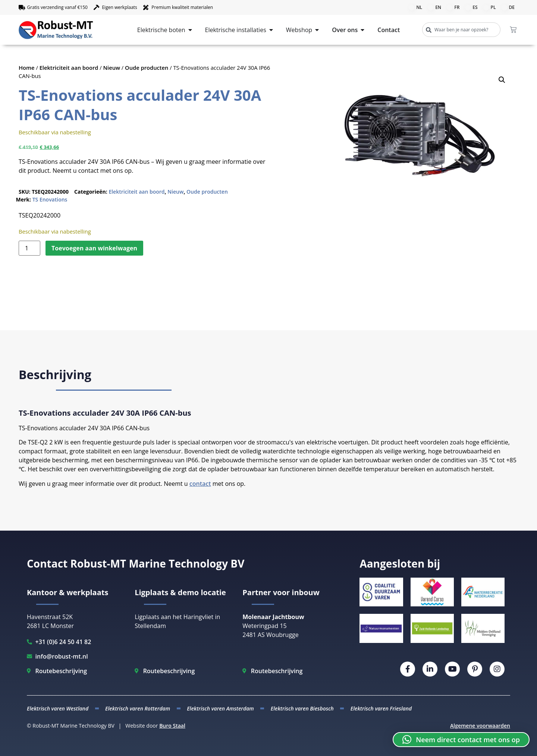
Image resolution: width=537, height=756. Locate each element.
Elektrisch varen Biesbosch (302, 708)
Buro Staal (172, 726)
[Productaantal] (29, 248)
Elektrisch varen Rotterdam (138, 708)
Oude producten (147, 68)
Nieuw (112, 68)
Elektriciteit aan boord (69, 68)
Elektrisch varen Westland (58, 708)
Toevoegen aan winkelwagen (94, 248)
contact (200, 484)
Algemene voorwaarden (480, 726)
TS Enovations (50, 199)
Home (27, 68)
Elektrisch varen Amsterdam (220, 708)
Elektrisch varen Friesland (381, 708)
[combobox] (461, 30)
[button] (502, 80)
